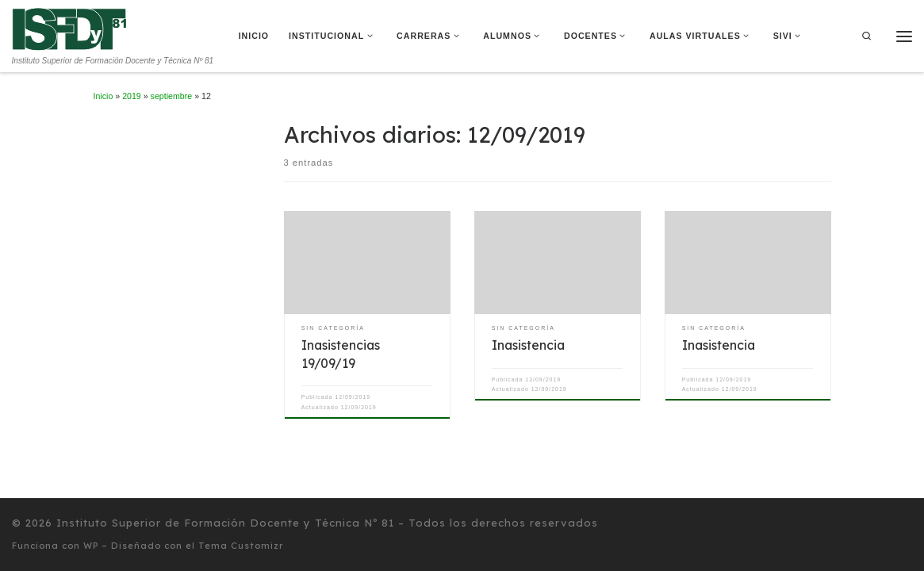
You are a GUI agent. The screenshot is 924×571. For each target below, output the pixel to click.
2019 (132, 96)
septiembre (172, 96)
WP (91, 546)
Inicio (104, 96)
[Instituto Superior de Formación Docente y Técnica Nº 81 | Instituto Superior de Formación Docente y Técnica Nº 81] (69, 28)
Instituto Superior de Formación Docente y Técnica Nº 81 (225, 523)
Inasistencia (528, 345)
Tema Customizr (241, 546)
